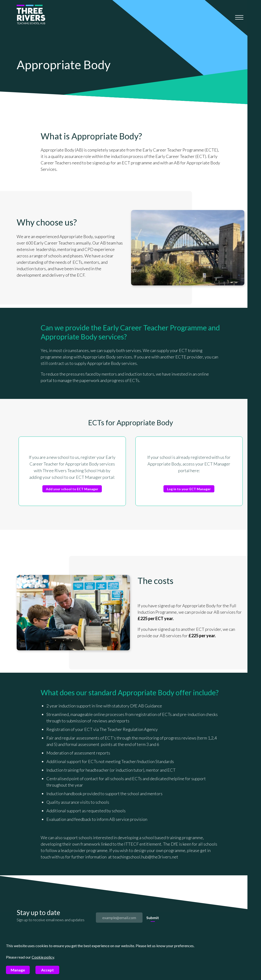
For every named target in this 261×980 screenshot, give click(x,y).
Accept (47, 970)
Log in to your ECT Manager (189, 489)
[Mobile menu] (239, 17)
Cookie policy (43, 957)
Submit (153, 918)
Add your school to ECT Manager (72, 489)
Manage (18, 970)
